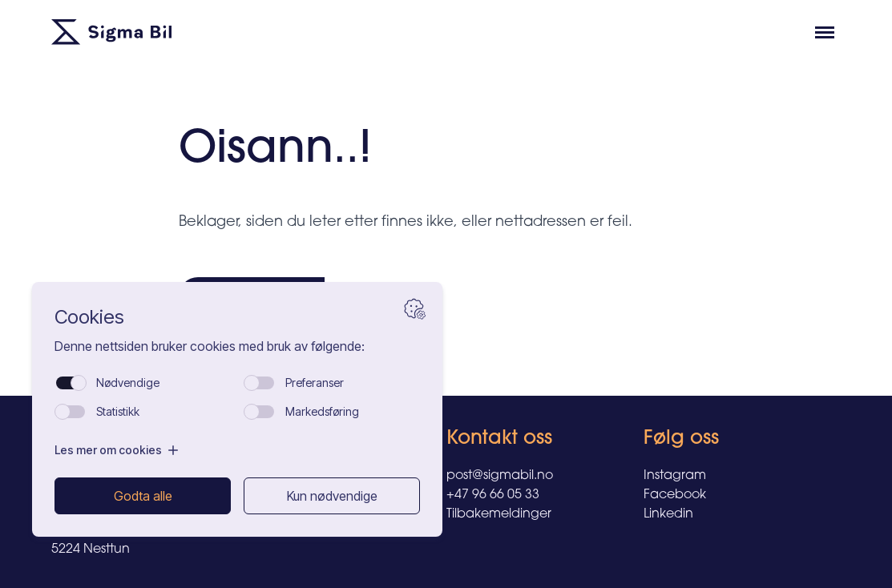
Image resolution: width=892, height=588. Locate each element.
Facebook (675, 495)
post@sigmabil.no (500, 476)
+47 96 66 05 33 (493, 495)
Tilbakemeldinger (499, 514)
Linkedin (668, 514)
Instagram (675, 476)
